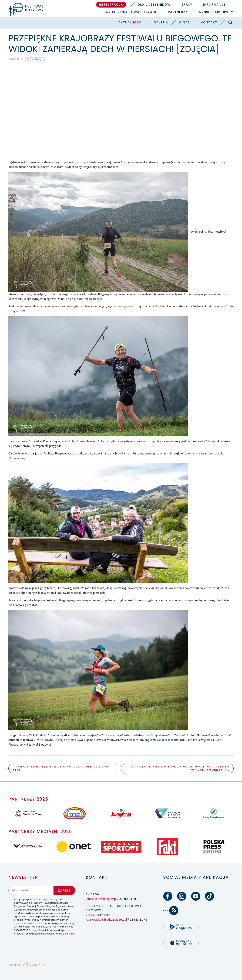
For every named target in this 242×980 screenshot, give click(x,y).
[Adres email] (31, 890)
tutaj (71, 934)
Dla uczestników (154, 5)
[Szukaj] (230, 22)
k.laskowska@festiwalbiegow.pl (106, 920)
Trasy (187, 5)
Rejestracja (111, 5)
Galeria (161, 22)
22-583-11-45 (128, 899)
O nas (184, 22)
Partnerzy (178, 12)
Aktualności (131, 22)
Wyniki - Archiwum (216, 12)
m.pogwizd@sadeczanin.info (160, 740)
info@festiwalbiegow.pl (101, 899)
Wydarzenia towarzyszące (131, 12)
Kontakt (209, 22)
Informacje (214, 5)
